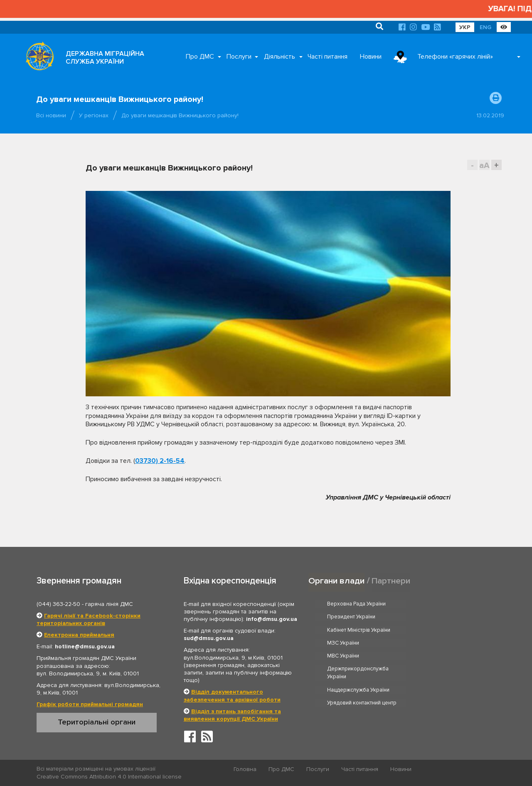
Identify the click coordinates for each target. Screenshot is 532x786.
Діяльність (280, 57)
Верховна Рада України (357, 604)
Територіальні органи (97, 722)
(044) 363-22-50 (58, 604)
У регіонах (94, 115)
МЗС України (437, 617)
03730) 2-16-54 (160, 461)
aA (484, 165)
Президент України (445, 604)
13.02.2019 (490, 115)
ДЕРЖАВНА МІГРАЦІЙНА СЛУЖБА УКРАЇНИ (105, 58)
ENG (485, 27)
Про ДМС (200, 57)
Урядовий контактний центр (456, 651)
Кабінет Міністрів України (359, 617)
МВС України (344, 630)
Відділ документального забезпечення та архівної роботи (232, 696)
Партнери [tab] (391, 580)
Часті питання (328, 57)
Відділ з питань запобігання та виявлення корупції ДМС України (232, 715)
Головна (245, 769)
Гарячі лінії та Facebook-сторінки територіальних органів (89, 619)
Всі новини (51, 115)
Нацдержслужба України (359, 651)
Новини (371, 57)
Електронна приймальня (79, 635)
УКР (465, 27)
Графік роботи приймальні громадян (90, 704)
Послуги (239, 57)
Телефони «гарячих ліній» (455, 57)
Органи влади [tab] (336, 580)
